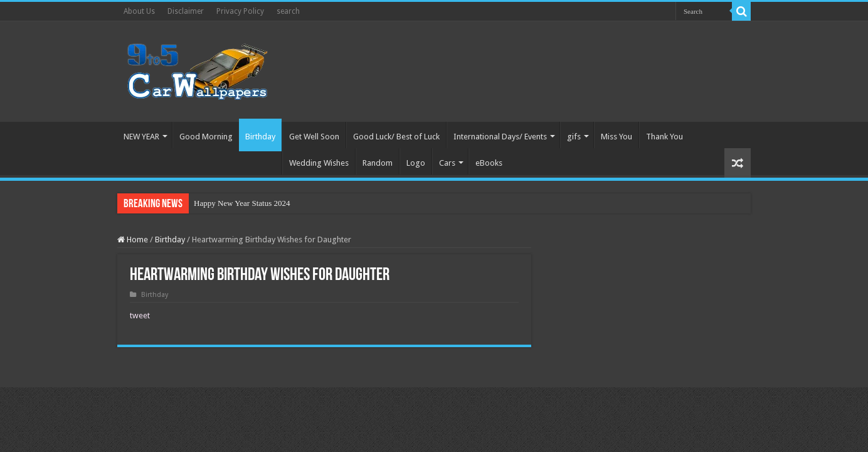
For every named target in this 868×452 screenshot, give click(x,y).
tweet (140, 315)
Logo (416, 163)
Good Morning (206, 137)
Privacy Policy (240, 11)
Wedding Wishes (319, 163)
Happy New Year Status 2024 (242, 203)
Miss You (617, 137)
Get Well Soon (314, 137)
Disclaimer (186, 11)
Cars (447, 163)
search (288, 11)
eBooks (489, 163)
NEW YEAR (141, 137)
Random (378, 163)
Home (133, 239)
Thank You (664, 137)
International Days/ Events (500, 137)
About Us (139, 11)
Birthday (260, 137)
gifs (574, 137)
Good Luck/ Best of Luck (396, 137)
